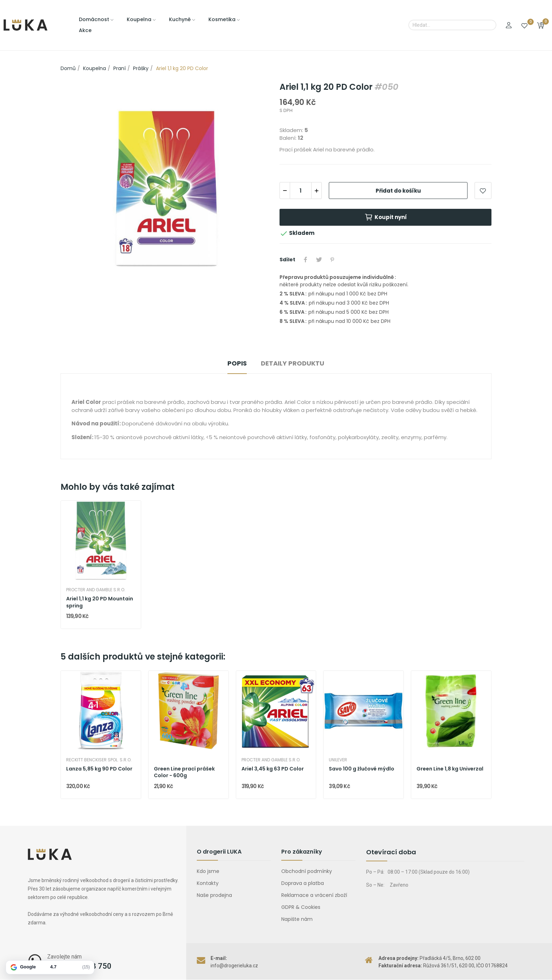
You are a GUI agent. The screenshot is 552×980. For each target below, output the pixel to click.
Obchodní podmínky (307, 871)
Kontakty (208, 883)
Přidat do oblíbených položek (483, 191)
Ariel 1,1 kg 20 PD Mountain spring (100, 602)
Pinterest (332, 260)
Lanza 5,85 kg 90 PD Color (99, 769)
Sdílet (306, 260)
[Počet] (301, 191)
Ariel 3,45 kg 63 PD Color (273, 769)
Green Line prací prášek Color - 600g (184, 772)
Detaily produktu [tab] (293, 363)
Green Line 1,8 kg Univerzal (450, 769)
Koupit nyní (386, 217)
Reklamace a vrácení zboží (314, 895)
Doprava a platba (303, 883)
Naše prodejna (214, 895)
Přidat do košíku (398, 191)
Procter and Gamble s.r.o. (96, 590)
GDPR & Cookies (301, 907)
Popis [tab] (237, 363)
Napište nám (297, 919)
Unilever (338, 760)
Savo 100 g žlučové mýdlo (362, 769)
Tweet (319, 260)
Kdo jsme (208, 871)
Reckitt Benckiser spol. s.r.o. (99, 760)
